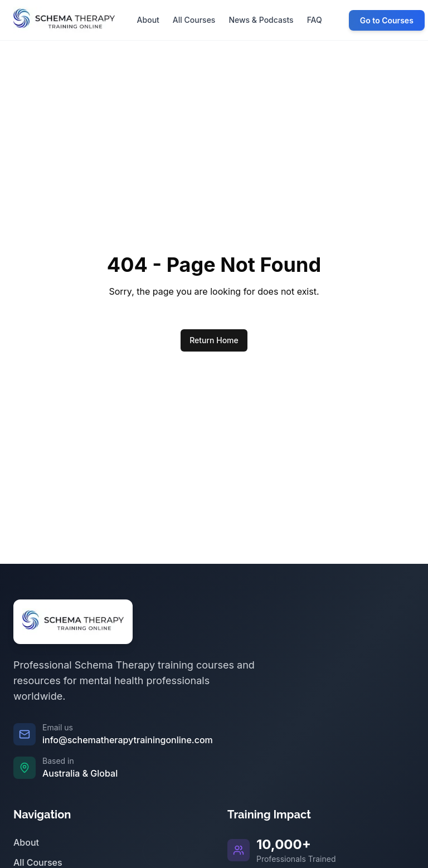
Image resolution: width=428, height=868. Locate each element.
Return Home (214, 340)
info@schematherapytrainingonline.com (128, 740)
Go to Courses (387, 20)
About (26, 842)
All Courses (38, 862)
